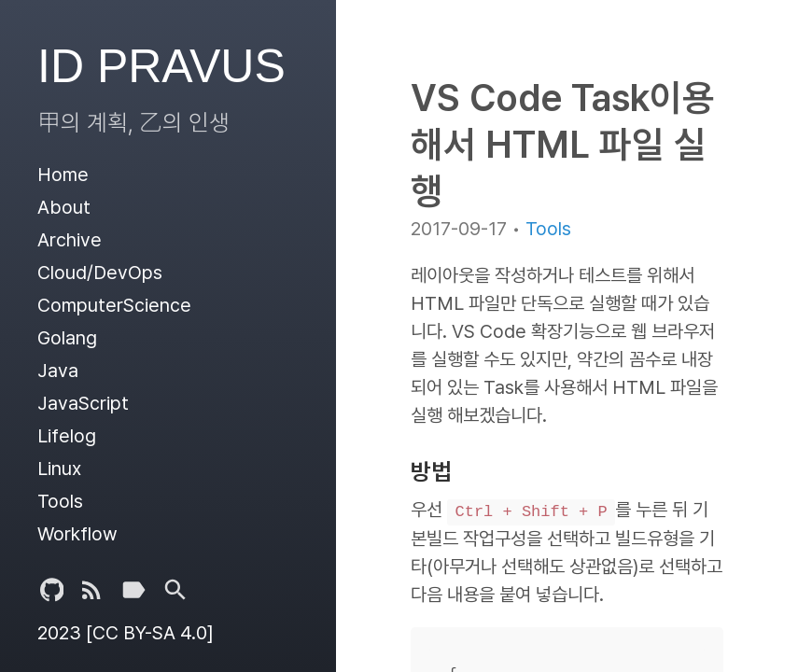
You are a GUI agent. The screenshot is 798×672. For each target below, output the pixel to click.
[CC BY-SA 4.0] (150, 633)
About (64, 207)
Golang (67, 338)
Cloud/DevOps (100, 273)
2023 (59, 633)
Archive (70, 240)
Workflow (77, 534)
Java (58, 371)
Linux (59, 469)
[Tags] (133, 594)
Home (63, 175)
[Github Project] (52, 594)
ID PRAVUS (161, 66)
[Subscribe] (91, 594)
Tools (60, 501)
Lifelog (67, 436)
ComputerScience (114, 305)
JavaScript (83, 403)
